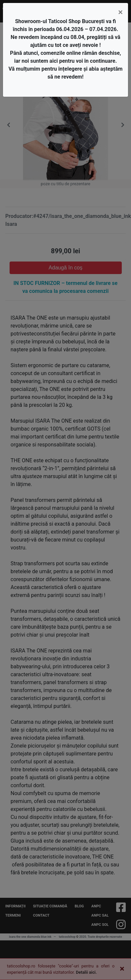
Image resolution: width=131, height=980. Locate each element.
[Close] (120, 12)
